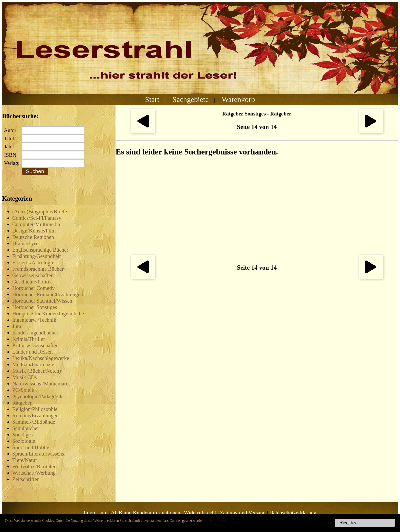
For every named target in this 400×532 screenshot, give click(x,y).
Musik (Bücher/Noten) (37, 371)
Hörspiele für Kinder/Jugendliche (48, 314)
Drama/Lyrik (26, 243)
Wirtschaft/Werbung (34, 473)
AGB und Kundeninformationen (146, 513)
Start (152, 99)
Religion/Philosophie (35, 409)
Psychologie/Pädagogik (37, 396)
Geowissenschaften (33, 275)
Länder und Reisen (33, 352)
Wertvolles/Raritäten (34, 466)
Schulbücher (26, 428)
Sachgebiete (191, 99)
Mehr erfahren (216, 521)
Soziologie (24, 441)
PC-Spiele (23, 390)
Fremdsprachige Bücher (38, 269)
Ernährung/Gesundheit (36, 256)
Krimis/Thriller (29, 339)
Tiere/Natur (25, 460)
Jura (17, 326)
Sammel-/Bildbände (34, 422)
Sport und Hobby (31, 447)
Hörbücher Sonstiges (35, 307)
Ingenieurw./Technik (34, 320)
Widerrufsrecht (200, 513)
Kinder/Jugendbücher (35, 333)
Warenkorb (238, 99)
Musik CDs (24, 377)
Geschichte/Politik (32, 282)
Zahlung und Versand (243, 513)
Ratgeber (22, 403)
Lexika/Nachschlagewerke (41, 358)
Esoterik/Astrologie (33, 263)
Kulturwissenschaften (35, 345)
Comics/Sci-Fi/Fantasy (37, 218)
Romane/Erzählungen (35, 416)
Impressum (96, 513)
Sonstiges (23, 435)
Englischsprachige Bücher (40, 250)
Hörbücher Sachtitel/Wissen (42, 301)
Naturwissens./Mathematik (41, 384)
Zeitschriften (26, 479)
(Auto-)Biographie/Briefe (40, 212)
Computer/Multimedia (36, 224)
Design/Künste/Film (34, 231)
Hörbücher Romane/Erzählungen (48, 294)
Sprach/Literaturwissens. (39, 454)
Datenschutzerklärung (293, 513)
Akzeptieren (349, 523)
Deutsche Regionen (33, 237)
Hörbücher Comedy (33, 288)
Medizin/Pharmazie (33, 365)
